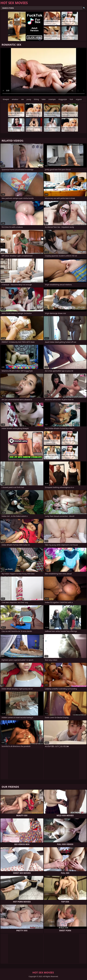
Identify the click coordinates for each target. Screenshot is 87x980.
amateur (15, 99)
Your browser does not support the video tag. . (43, 72)
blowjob (6, 99)
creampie (52, 99)
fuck (71, 99)
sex (22, 99)
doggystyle (63, 99)
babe (44, 99)
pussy (29, 99)
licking (36, 99)
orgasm (79, 99)
